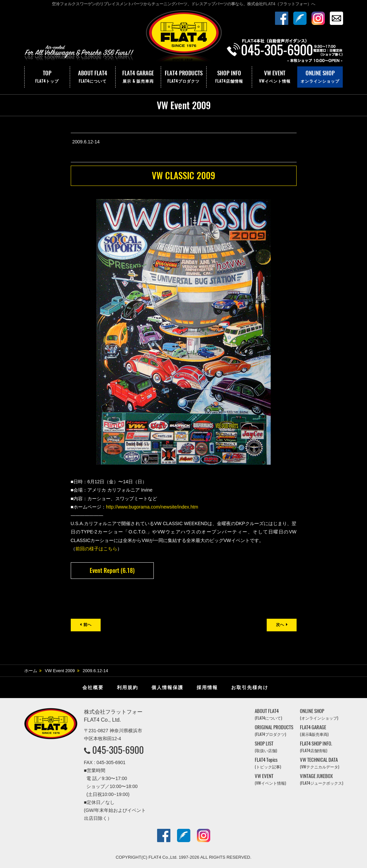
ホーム (31, 671)
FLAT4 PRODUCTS (184, 77)
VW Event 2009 (60, 671)
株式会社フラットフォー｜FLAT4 (184, 38)
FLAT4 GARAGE (138, 77)
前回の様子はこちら (96, 549)
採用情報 (207, 687)
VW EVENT (275, 77)
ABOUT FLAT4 (93, 77)
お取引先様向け (250, 687)
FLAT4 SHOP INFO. (316, 747)
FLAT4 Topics (268, 763)
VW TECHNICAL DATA (320, 763)
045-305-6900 (118, 750)
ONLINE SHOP (320, 77)
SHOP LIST (266, 747)
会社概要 (93, 687)
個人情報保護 (167, 687)
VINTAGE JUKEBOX (321, 779)
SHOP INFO (229, 77)
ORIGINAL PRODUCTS (274, 730)
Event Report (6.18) (112, 570)
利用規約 (128, 687)
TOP (47, 77)
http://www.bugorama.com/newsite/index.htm (152, 507)
